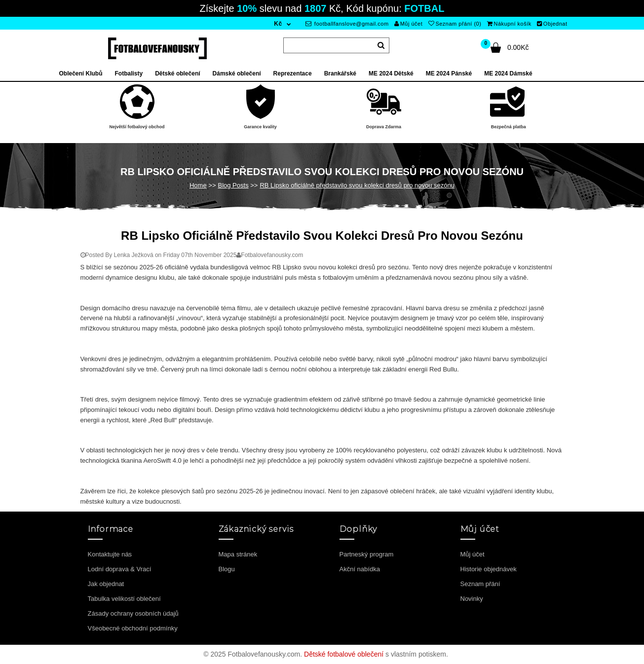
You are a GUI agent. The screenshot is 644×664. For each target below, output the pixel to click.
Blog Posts (233, 185)
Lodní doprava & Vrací (120, 569)
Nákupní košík (509, 24)
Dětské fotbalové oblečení (344, 654)
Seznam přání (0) (455, 24)
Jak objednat (106, 584)
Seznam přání (480, 584)
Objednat (552, 24)
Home (198, 185)
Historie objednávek (489, 569)
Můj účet (408, 24)
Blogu (227, 569)
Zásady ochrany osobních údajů (133, 613)
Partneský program (367, 554)
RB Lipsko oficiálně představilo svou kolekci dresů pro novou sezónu (357, 185)
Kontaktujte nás (110, 554)
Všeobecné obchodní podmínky (133, 628)
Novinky (472, 599)
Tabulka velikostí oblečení (124, 599)
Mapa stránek (238, 554)
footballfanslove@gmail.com (347, 24)
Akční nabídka (360, 569)
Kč (278, 24)
